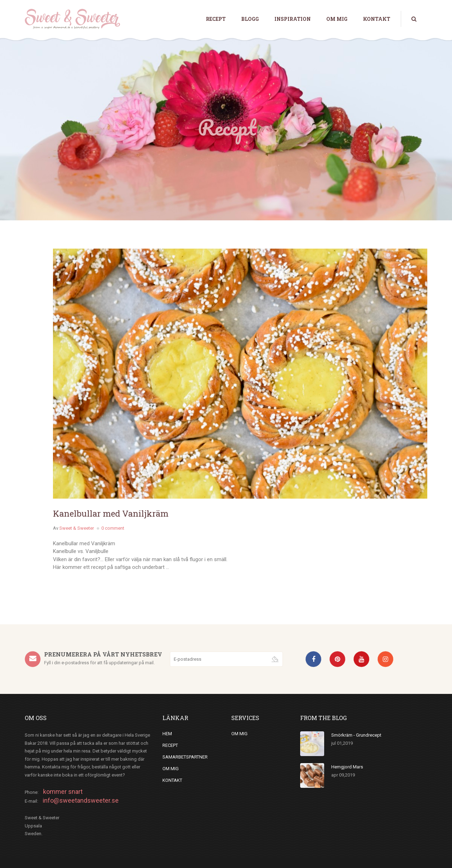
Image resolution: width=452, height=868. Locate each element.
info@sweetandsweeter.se (81, 800)
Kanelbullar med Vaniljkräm (111, 513)
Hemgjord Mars (347, 767)
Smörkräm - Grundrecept (356, 735)
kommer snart (63, 792)
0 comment (113, 528)
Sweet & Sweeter (77, 528)
